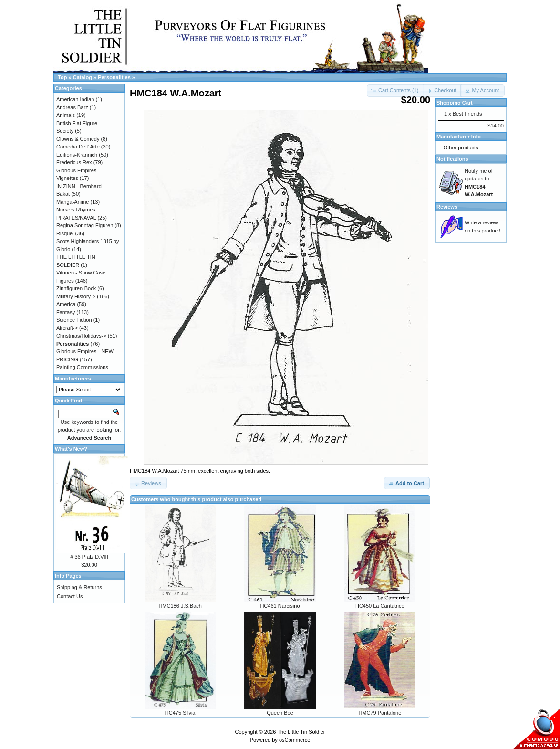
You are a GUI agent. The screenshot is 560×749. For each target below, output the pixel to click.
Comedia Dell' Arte (78, 147)
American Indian (75, 99)
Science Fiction (74, 320)
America (66, 304)
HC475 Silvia (180, 713)
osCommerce (295, 740)
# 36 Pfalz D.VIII (89, 557)
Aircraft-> (67, 328)
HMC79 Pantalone (380, 713)
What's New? (71, 449)
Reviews (447, 207)
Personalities (114, 77)
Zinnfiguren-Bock (76, 288)
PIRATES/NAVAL (76, 218)
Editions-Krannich (77, 155)
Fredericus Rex (74, 162)
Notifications (452, 159)
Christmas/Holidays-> (81, 336)
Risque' (65, 233)
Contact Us (70, 596)
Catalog (83, 77)
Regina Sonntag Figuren (85, 225)
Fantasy (66, 312)
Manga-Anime (73, 202)
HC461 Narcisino (280, 606)
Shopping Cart (455, 103)
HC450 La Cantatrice (380, 606)
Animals (66, 115)
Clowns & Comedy (78, 139)
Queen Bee (280, 713)
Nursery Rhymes (76, 210)
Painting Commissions (82, 367)
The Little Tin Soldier (301, 732)
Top (62, 77)
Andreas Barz (72, 107)
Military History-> (76, 296)
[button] (442, 91)
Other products (461, 148)
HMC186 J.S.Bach (180, 606)
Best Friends (467, 114)
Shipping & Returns (79, 587)
